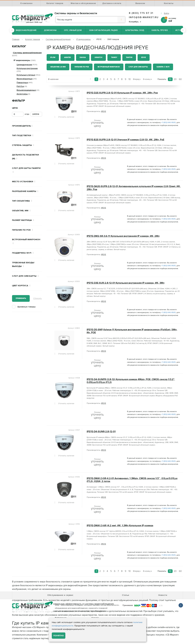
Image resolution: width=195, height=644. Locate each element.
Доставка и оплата (112, 3)
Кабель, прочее (160, 30)
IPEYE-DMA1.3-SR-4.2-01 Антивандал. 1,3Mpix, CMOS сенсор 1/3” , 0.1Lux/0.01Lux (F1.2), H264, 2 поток (132, 480)
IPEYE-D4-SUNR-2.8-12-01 (101, 432)
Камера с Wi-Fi (163, 67)
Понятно (59, 636)
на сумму (174, 20)
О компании (26, 3)
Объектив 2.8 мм (58, 67)
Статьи (126, 595)
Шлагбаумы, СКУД (135, 30)
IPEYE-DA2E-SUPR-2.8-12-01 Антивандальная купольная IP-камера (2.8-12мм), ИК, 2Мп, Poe (134, 188)
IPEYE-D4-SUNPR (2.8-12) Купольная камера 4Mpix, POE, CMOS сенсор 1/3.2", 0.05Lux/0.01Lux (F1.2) (131, 381)
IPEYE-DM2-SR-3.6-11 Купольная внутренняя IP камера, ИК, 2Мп (123, 236)
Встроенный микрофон (109, 67)
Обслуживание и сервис (60, 595)
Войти (167, 13)
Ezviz (144, 57)
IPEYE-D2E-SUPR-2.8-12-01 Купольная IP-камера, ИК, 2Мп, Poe (122, 93)
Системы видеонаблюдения (58, 39)
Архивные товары (27, 307)
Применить (21, 298)
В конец (147, 79)
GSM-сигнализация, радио (103, 30)
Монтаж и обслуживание (83, 3)
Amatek (67, 57)
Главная (16, 39)
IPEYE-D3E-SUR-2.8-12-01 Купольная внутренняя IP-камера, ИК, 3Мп (126, 283)
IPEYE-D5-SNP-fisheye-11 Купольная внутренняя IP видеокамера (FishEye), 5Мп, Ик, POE (132, 331)
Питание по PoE (82, 67)
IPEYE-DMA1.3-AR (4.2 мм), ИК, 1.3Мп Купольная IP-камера (120, 526)
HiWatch (98, 57)
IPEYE (104, 111)
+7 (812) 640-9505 (168, 123)
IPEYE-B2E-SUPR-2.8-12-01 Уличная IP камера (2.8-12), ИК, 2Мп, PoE (125, 140)
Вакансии (140, 3)
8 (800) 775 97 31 (141, 13)
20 (175, 79)
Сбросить (37, 298)
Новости (163, 595)
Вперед (137, 79)
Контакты (169, 3)
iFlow (53, 57)
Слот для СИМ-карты (138, 67)
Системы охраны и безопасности (76, 13)
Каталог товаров (55, 3)
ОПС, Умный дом (73, 30)
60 (180, 79)
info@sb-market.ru (144, 17)
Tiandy (114, 57)
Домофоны (50, 30)
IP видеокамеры (83, 39)
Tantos (129, 57)
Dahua (83, 57)
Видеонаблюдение (26, 30)
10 (170, 79)
